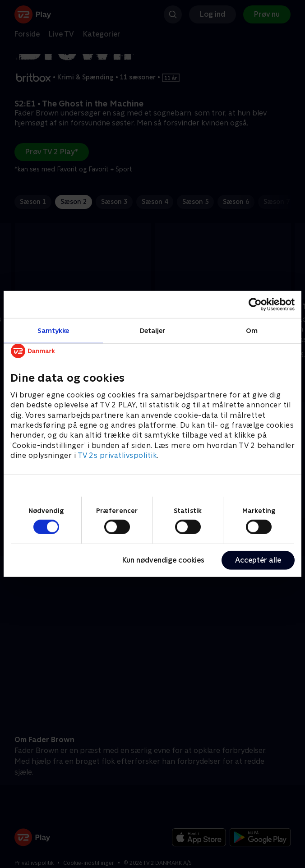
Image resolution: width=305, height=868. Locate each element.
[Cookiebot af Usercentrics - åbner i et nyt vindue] (255, 305)
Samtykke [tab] (53, 330)
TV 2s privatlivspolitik (118, 455)
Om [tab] (252, 330)
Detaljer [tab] (153, 330)
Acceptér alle (258, 560)
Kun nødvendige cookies (163, 560)
